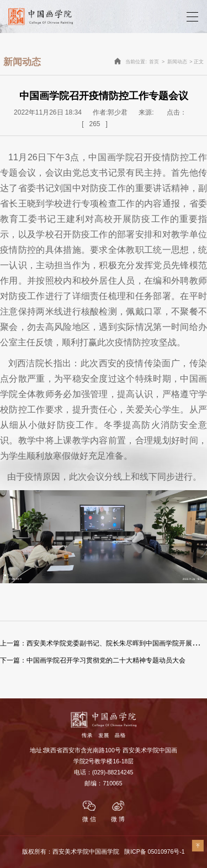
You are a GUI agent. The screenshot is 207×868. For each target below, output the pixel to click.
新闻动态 (177, 62)
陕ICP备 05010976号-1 (154, 851)
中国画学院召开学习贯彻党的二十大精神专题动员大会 (93, 660)
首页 (154, 62)
